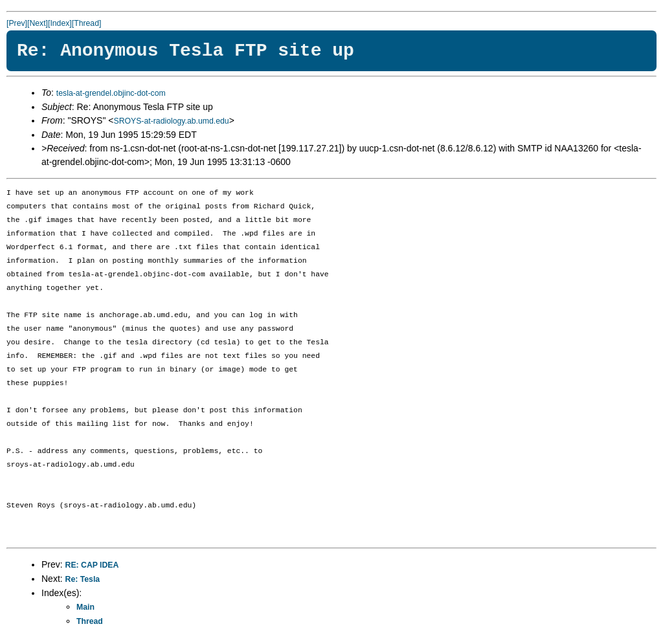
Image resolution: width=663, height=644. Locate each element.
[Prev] (17, 23)
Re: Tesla (83, 579)
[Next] (38, 23)
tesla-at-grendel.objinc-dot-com (111, 93)
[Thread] (87, 23)
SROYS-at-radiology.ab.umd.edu (171, 121)
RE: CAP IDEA (92, 565)
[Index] (60, 23)
